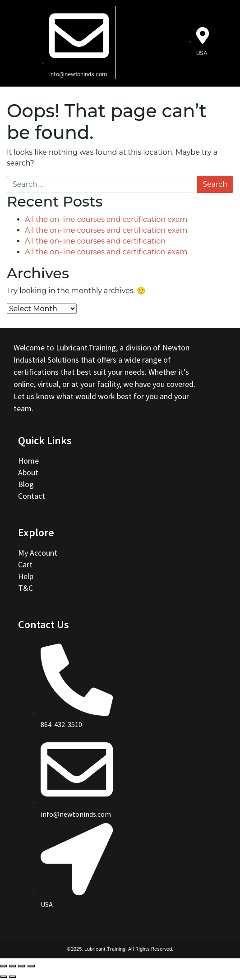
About (29, 472)
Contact (32, 496)
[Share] (13, 966)
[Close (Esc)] (4, 966)
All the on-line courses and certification (95, 241)
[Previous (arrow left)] (4, 977)
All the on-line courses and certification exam (106, 219)
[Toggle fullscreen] (22, 966)
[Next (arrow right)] (13, 977)
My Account (38, 553)
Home (29, 461)
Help (26, 576)
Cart (25, 564)
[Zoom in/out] (31, 966)
